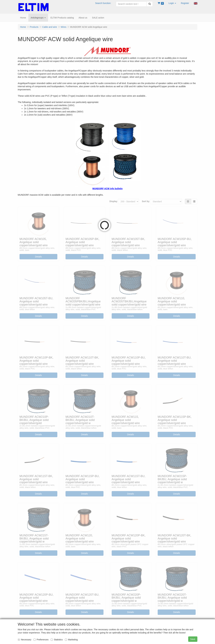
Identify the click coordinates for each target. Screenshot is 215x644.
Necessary (25, 640)
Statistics (57, 640)
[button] (172, 3)
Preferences (41, 640)
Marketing (71, 640)
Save (193, 639)
